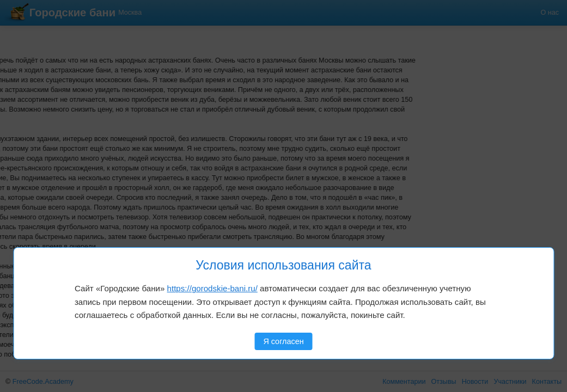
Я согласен (283, 341)
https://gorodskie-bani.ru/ (212, 288)
